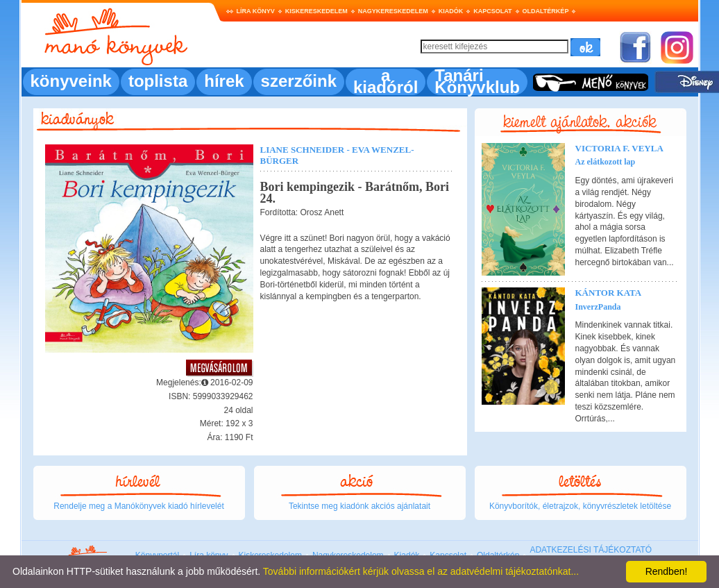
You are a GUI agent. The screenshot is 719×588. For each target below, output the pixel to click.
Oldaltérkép (546, 11)
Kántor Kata (609, 293)
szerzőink (299, 81)
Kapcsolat (492, 11)
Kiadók (451, 11)
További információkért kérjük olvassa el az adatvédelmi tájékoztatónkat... (421, 571)
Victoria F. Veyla (619, 148)
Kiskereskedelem (316, 11)
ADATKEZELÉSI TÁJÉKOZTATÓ (591, 550)
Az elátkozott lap (606, 162)
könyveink (71, 81)
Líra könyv (256, 11)
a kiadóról (386, 81)
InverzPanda (598, 307)
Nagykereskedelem (393, 11)
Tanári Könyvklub (477, 81)
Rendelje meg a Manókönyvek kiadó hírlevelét (138, 506)
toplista (158, 81)
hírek (224, 81)
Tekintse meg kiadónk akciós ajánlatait (359, 506)
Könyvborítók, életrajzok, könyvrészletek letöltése (580, 506)
